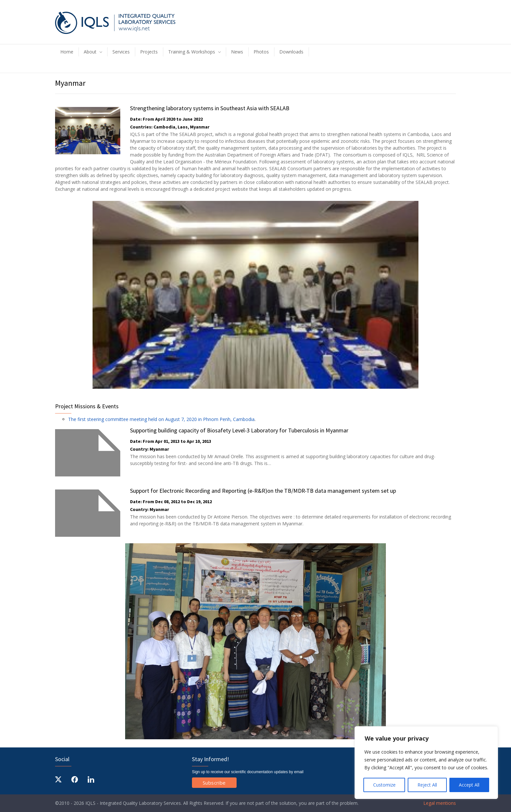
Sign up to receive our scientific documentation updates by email (248, 772)
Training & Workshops (192, 52)
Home (67, 52)
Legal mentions (439, 803)
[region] (426, 763)
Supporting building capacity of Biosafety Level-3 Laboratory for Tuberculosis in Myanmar (239, 430)
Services (121, 52)
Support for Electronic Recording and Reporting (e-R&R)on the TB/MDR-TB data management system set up (263, 491)
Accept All (469, 785)
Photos (261, 52)
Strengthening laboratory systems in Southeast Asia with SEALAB (210, 108)
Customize (384, 785)
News (237, 52)
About (90, 52)
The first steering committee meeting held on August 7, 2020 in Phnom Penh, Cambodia (161, 419)
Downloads (291, 52)
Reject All (427, 785)
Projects (149, 52)
